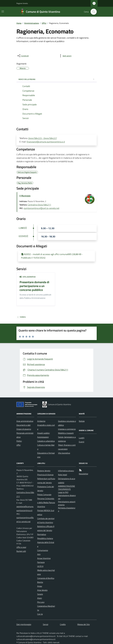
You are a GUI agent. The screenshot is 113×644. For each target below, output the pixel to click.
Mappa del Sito (84, 624)
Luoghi (82, 438)
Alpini (40, 598)
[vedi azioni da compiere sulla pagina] (65, 56)
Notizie (82, 421)
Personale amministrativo (25, 435)
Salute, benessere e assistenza (67, 439)
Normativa (42, 534)
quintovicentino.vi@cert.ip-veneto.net (42, 208)
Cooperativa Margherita (46, 608)
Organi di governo (24, 429)
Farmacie (41, 562)
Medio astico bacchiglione (46, 572)
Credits (63, 624)
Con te (40, 614)
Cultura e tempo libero (46, 447)
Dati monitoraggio (24, 624)
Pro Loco (41, 602)
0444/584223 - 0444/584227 (43, 138)
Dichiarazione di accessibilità (67, 481)
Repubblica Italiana (45, 538)
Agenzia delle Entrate (46, 544)
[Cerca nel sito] (93, 12)
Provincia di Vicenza (45, 475)
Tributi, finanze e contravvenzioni (67, 447)
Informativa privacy (66, 471)
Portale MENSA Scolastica (46, 512)
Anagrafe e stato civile (46, 427)
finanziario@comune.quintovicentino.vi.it (46, 142)
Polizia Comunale (44, 495)
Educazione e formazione (46, 455)
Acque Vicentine (44, 558)
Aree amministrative (25, 421)
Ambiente (41, 421)
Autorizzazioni (43, 437)
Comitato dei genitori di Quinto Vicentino (46, 520)
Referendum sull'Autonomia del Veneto (46, 481)
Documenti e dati (23, 425)
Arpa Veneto (42, 590)
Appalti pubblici (43, 433)
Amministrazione (32, 23)
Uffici (44, 23)
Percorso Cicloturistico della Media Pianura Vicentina (46, 502)
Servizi (46, 624)
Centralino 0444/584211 (39, 205)
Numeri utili (21, 551)
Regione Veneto (22, 3)
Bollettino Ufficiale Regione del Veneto (46, 528)
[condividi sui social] (23, 56)
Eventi (82, 442)
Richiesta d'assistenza (67, 509)
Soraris (40, 594)
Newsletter (84, 474)
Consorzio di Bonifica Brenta (46, 580)
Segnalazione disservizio (67, 497)
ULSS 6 (40, 566)
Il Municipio (25, 196)
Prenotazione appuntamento (67, 503)
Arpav (40, 586)
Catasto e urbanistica (46, 441)
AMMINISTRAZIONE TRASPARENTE (67, 488)
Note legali (63, 475)
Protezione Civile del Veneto (46, 489)
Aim (39, 554)
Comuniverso (43, 550)
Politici (19, 441)
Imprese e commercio (67, 429)
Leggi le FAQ (63, 492)
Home (19, 23)
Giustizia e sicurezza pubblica (67, 423)
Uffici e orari (21, 547)
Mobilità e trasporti (66, 433)
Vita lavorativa (28, 277)
